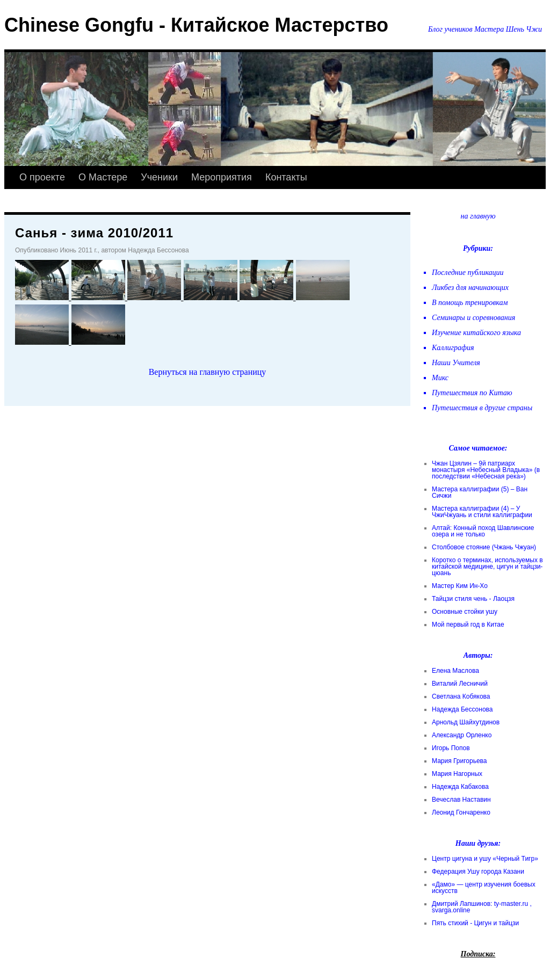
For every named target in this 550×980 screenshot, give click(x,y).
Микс (440, 378)
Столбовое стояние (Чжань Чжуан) (484, 547)
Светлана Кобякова (461, 696)
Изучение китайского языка (476, 333)
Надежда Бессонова (462, 709)
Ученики (159, 177)
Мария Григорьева (459, 761)
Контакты (286, 177)
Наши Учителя (456, 363)
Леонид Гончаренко (461, 812)
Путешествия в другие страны (482, 408)
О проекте (42, 177)
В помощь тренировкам (470, 303)
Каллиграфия (453, 348)
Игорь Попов (451, 748)
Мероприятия (222, 177)
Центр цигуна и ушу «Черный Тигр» (485, 859)
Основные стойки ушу (465, 612)
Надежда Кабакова (460, 787)
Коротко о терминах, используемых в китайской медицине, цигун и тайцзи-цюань (487, 567)
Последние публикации (468, 273)
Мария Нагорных (457, 774)
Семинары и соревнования (473, 318)
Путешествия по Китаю (472, 393)
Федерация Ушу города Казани (478, 872)
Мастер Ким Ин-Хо (460, 586)
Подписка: (478, 954)
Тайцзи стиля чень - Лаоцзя (473, 599)
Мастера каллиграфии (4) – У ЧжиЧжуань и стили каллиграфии (482, 512)
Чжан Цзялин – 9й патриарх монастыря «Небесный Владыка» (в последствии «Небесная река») (486, 470)
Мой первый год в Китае (468, 625)
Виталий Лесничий (460, 684)
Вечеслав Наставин (461, 800)
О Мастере (103, 177)
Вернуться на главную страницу (208, 372)
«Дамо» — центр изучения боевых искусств (484, 888)
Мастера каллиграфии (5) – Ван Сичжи (480, 492)
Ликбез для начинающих (470, 288)
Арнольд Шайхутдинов (466, 722)
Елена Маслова (455, 671)
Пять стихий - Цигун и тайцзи (475, 923)
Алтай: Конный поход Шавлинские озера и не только (483, 531)
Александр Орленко (462, 735)
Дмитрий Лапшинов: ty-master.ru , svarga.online (482, 907)
